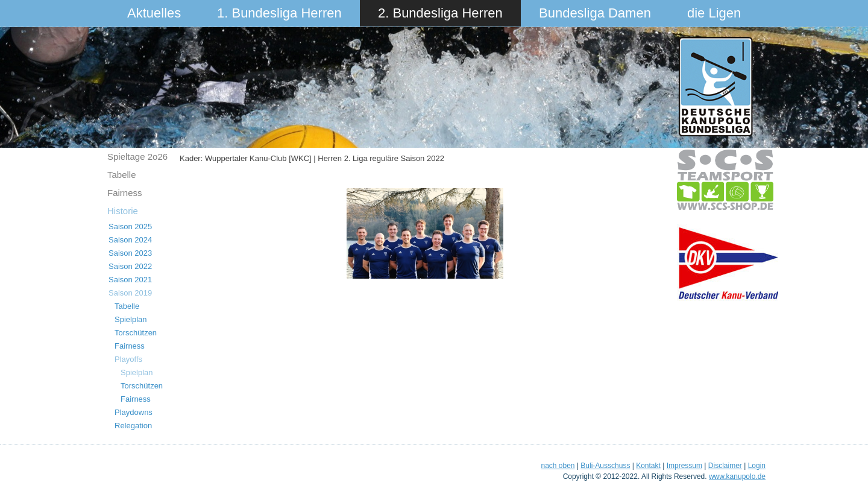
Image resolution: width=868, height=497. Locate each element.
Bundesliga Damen (595, 13)
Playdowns (134, 412)
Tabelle (122, 175)
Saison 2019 (130, 293)
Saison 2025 (130, 226)
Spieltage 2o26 (137, 157)
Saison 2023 (130, 253)
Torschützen (136, 333)
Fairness (125, 193)
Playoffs (128, 359)
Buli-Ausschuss (605, 466)
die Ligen (714, 13)
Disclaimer (725, 466)
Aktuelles (154, 13)
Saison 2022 (130, 266)
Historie (123, 211)
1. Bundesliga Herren (279, 13)
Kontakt (648, 466)
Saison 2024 (130, 240)
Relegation (133, 426)
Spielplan (131, 319)
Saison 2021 (130, 280)
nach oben (558, 466)
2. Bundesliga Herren (440, 13)
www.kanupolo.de (737, 476)
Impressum (684, 466)
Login (757, 466)
